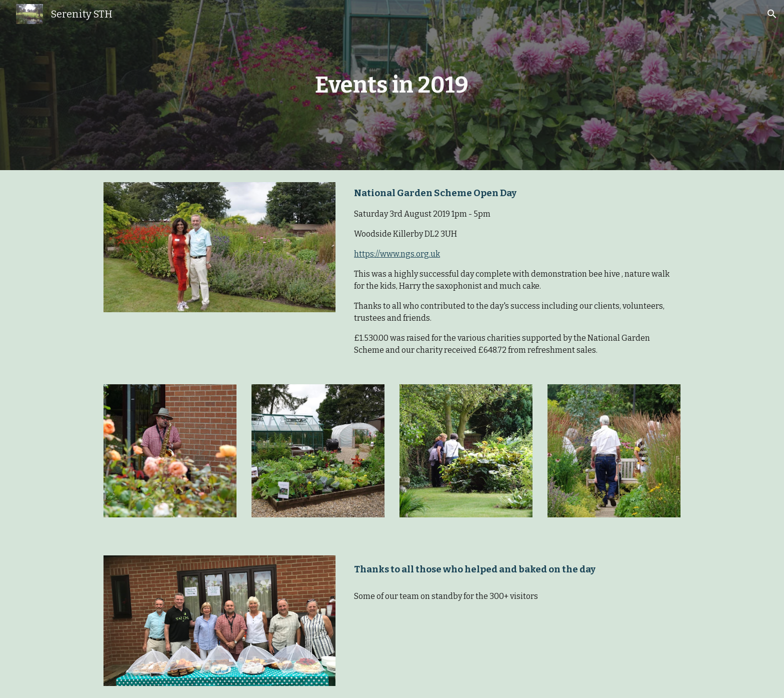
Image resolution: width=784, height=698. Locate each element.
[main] (392, 85)
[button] (772, 14)
